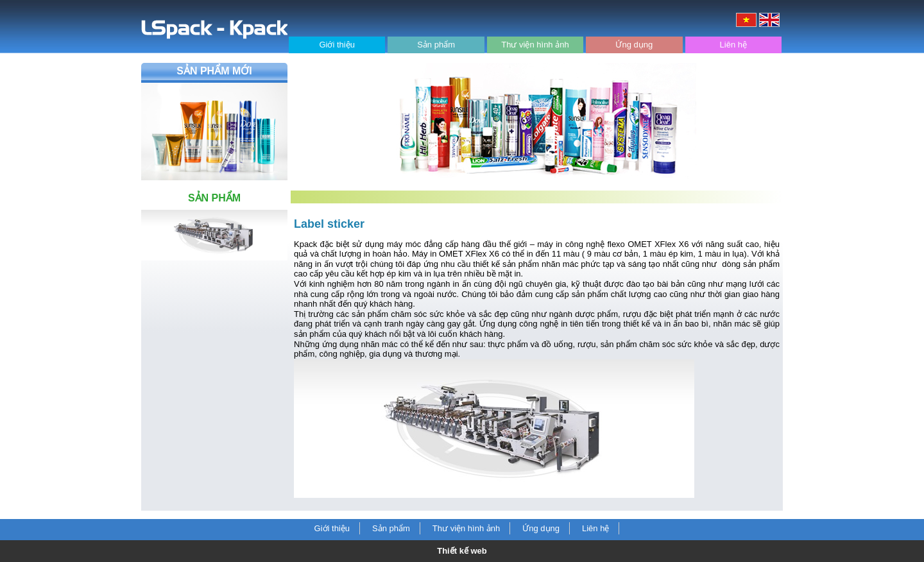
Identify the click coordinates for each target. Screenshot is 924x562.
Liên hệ (733, 45)
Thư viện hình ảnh (535, 45)
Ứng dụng (634, 45)
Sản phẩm (436, 45)
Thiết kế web (462, 551)
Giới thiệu (337, 45)
